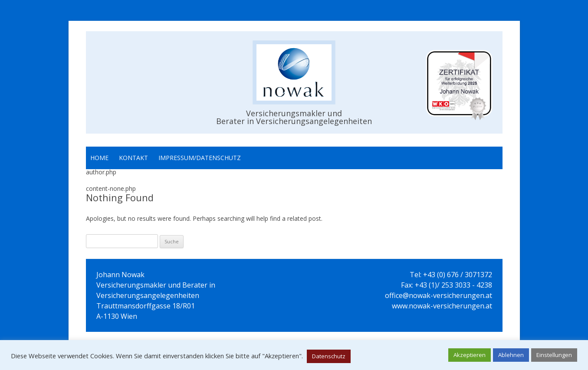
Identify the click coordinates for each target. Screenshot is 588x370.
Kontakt (133, 158)
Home (99, 158)
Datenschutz (329, 356)
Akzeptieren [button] (470, 355)
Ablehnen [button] (511, 355)
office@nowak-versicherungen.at (439, 295)
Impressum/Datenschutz (200, 158)
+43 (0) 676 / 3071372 (458, 275)
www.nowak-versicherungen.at (442, 306)
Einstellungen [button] (554, 355)
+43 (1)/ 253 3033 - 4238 (453, 285)
